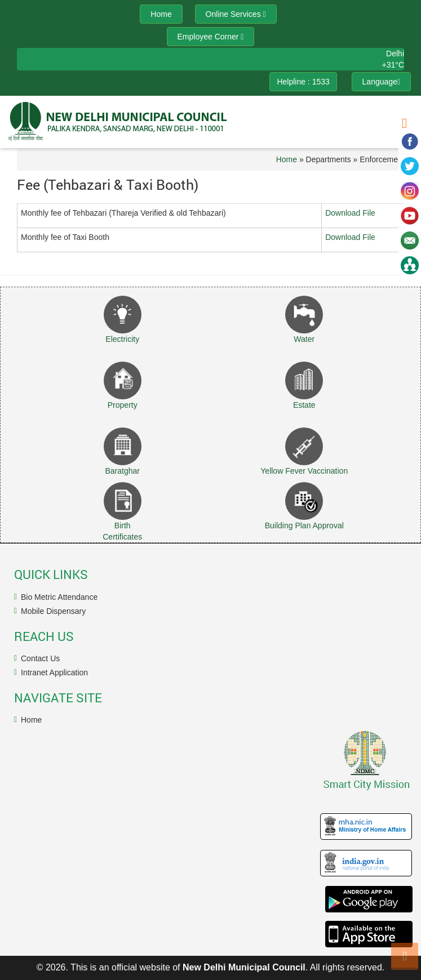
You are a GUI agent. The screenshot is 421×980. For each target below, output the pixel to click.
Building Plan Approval (304, 525)
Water (304, 339)
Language (381, 82)
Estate (304, 405)
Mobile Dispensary (53, 611)
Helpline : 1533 (303, 82)
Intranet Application (54, 672)
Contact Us (40, 658)
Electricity (122, 339)
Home (287, 159)
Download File (350, 213)
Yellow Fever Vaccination (304, 471)
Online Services (236, 14)
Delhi (395, 54)
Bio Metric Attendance (59, 597)
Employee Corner (211, 37)
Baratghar (123, 471)
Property (123, 405)
